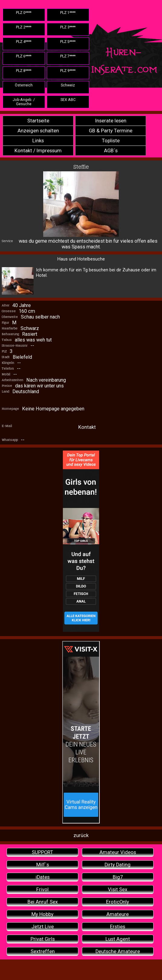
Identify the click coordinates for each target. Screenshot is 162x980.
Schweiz (68, 85)
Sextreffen (43, 951)
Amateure (118, 914)
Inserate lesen (111, 121)
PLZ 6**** (24, 56)
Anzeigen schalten (38, 131)
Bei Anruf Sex (43, 902)
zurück (81, 835)
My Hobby (42, 914)
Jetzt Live (43, 927)
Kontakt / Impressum (38, 151)
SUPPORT (42, 852)
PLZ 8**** (24, 71)
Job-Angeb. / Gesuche (24, 102)
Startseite (38, 121)
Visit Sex (118, 889)
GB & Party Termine (111, 131)
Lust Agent (118, 939)
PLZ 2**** (24, 27)
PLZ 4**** (24, 42)
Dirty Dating (118, 865)
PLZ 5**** (68, 42)
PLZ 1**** (68, 13)
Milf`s (43, 865)
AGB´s (111, 151)
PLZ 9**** (68, 71)
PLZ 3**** (68, 27)
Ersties (118, 927)
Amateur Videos (118, 852)
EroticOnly (118, 902)
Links (38, 141)
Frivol (42, 889)
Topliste (111, 141)
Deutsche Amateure (118, 951)
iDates (43, 877)
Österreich (24, 85)
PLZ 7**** (68, 56)
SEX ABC (68, 100)
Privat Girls (43, 939)
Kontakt (87, 427)
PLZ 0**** (24, 13)
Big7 (118, 877)
